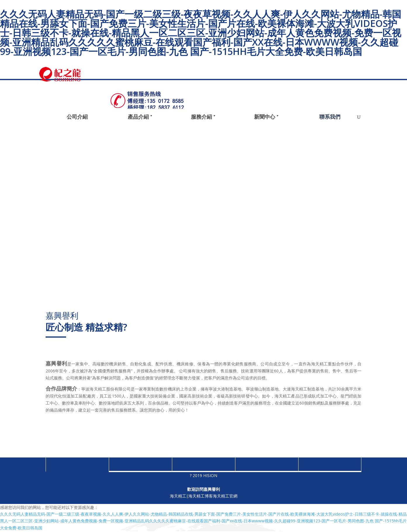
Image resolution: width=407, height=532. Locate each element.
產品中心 (141, 465)
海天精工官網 (225, 496)
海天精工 (178, 496)
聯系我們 (330, 465)
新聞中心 (267, 465)
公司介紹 (77, 465)
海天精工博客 (201, 496)
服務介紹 (204, 465)
